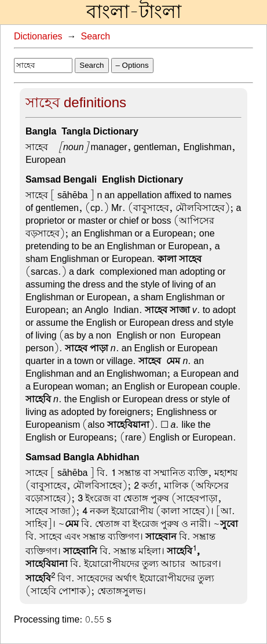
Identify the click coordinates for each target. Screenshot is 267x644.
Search (96, 37)
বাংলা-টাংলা (134, 12)
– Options (132, 65)
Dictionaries (38, 37)
